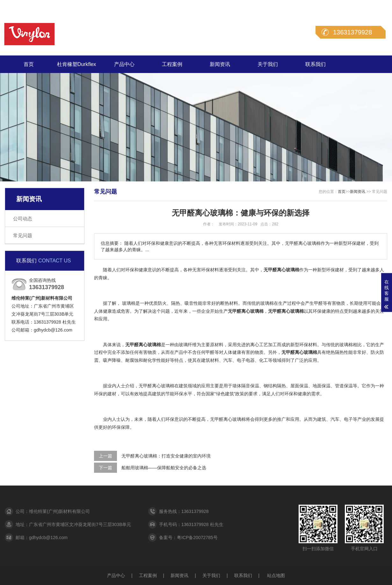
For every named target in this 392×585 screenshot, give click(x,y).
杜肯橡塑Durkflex (77, 64)
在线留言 (352, 6)
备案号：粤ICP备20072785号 (188, 537)
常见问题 (23, 235)
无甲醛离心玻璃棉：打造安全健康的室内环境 (166, 456)
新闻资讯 (220, 64)
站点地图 (276, 575)
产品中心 (124, 64)
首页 (29, 64)
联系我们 (378, 6)
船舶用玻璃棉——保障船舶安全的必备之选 (164, 468)
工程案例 (172, 64)
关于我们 (268, 64)
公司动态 (23, 219)
